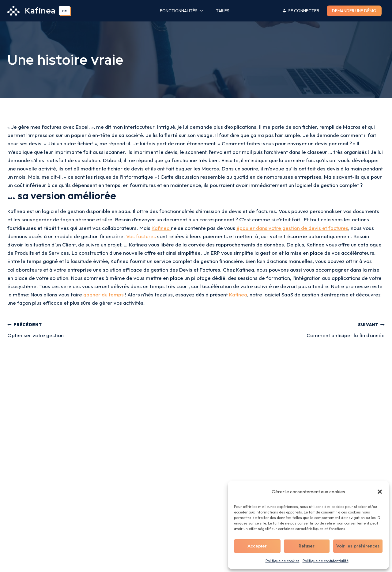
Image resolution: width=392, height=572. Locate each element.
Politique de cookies (283, 561)
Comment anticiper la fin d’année (293, 329)
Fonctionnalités (182, 11)
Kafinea (161, 228)
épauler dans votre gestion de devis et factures (292, 228)
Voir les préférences (358, 546)
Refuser (307, 546)
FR (64, 11)
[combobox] (65, 11)
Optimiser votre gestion (99, 329)
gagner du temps (104, 294)
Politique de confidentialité (326, 561)
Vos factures (141, 236)
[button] (380, 492)
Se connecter (304, 11)
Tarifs (223, 11)
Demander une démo (354, 11)
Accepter (257, 546)
